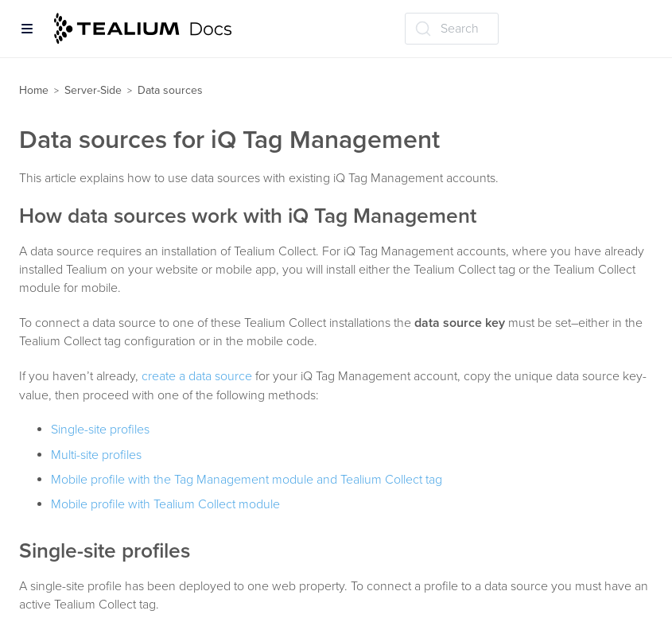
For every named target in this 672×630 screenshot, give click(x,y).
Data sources (170, 90)
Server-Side (93, 90)
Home (34, 90)
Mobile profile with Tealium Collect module (165, 504)
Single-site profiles (100, 430)
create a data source (197, 376)
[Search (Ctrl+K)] (452, 29)
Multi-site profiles (96, 455)
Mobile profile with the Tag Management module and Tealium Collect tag (247, 480)
